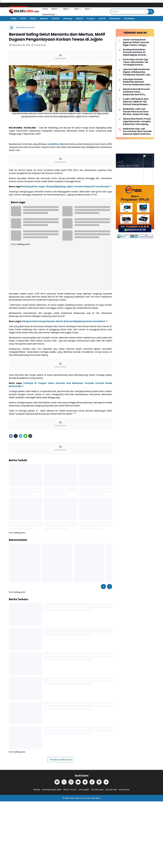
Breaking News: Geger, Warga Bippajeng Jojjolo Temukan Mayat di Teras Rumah (65, 186)
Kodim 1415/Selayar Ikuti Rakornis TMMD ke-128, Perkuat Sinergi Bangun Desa (136, 102)
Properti (91, 19)
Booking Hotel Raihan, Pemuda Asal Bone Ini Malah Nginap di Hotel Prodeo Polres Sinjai (134, 52)
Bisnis (67, 9)
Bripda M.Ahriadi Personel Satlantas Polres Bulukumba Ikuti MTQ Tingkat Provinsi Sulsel (136, 92)
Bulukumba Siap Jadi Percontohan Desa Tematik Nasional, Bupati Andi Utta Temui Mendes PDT (137, 131)
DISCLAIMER (84, 790)
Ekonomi (44, 19)
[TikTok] (92, 782)
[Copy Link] (30, 436)
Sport (89, 9)
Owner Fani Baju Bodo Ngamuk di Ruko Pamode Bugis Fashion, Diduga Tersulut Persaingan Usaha (137, 42)
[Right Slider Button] (110, 587)
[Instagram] (71, 782)
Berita (56, 9)
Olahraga (68, 19)
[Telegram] (21, 436)
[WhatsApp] (25, 436)
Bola (78, 9)
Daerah (102, 19)
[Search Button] (151, 12)
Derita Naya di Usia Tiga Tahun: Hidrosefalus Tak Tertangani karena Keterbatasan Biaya (136, 62)
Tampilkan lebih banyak (61, 760)
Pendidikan (129, 19)
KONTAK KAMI (111, 790)
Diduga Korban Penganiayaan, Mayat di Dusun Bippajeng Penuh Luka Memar (64, 321)
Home (45, 9)
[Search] (130, 12)
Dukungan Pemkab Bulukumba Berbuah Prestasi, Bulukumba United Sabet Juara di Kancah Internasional (137, 82)
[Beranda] (11, 27)
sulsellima (53, 144)
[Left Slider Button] (103, 587)
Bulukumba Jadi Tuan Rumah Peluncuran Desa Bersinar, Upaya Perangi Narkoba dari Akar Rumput (137, 112)
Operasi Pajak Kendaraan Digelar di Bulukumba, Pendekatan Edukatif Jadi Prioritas (136, 72)
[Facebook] (11, 436)
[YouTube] (78, 782)
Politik (23, 19)
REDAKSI (37, 790)
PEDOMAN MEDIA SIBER (52, 790)
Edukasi (80, 19)
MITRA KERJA (124, 790)
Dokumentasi (50, 14)
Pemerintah (115, 19)
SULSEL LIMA (74, 798)
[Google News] (85, 782)
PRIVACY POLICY (70, 790)
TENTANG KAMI (97, 790)
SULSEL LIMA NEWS (93, 798)
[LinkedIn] (99, 782)
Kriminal (56, 19)
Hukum (33, 19)
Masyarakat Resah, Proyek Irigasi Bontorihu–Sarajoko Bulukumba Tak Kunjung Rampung (137, 122)
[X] (16, 436)
